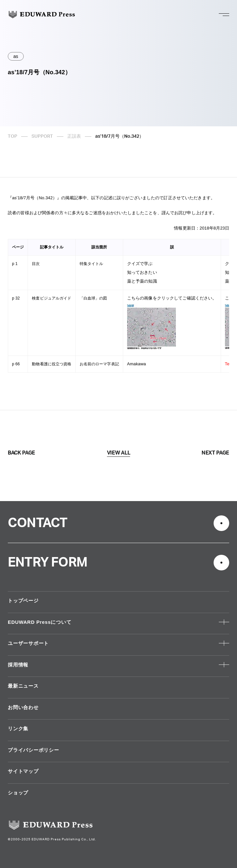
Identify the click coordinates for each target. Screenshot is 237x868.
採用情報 (18, 665)
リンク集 (18, 728)
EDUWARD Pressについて (39, 622)
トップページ (23, 601)
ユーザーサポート (28, 643)
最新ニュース (23, 686)
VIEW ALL (118, 453)
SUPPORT (42, 136)
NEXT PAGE (215, 453)
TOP (13, 136)
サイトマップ (23, 771)
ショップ (18, 793)
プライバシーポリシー (33, 750)
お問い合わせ (23, 707)
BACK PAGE (21, 453)
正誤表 (74, 136)
